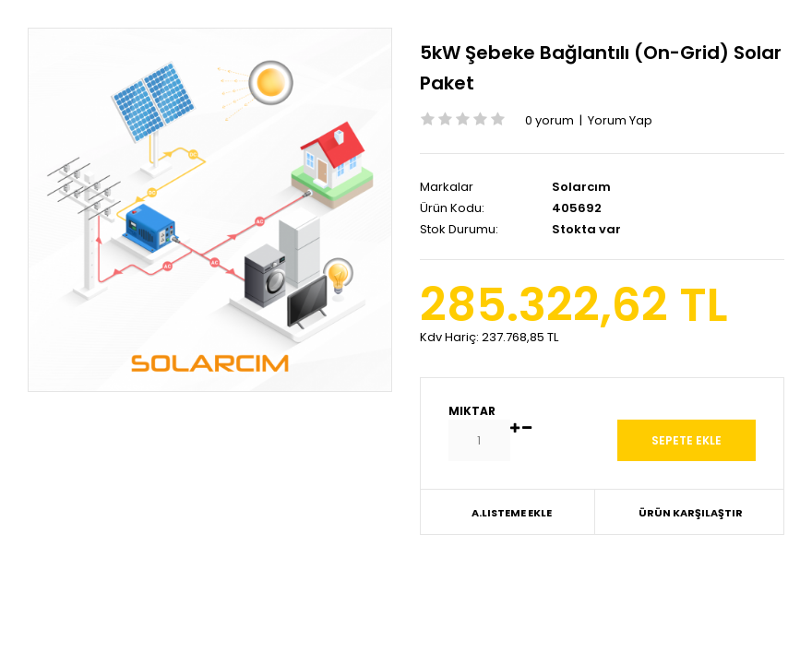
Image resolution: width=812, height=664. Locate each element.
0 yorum (549, 120)
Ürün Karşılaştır (691, 513)
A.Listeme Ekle (512, 513)
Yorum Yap (620, 120)
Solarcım (581, 187)
